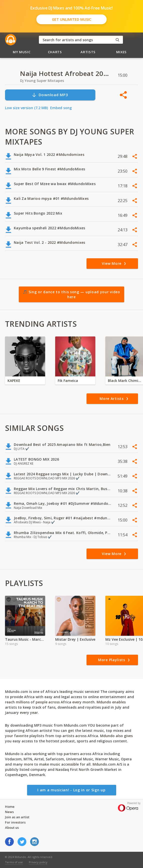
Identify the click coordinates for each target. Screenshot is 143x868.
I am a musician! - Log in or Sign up (71, 790)
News (9, 812)
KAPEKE (14, 381)
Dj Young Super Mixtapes (42, 81)
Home (10, 807)
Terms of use (14, 862)
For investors (15, 822)
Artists (88, 52)
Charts (55, 52)
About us (12, 828)
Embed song (61, 108)
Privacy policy (38, 862)
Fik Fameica (68, 381)
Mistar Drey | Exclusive (75, 639)
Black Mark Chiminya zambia (125, 381)
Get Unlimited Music (72, 19)
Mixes (121, 52)
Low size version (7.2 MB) (26, 108)
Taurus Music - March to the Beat (25, 639)
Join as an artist (17, 817)
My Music (22, 52)
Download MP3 (50, 95)
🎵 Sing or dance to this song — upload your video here (71, 294)
